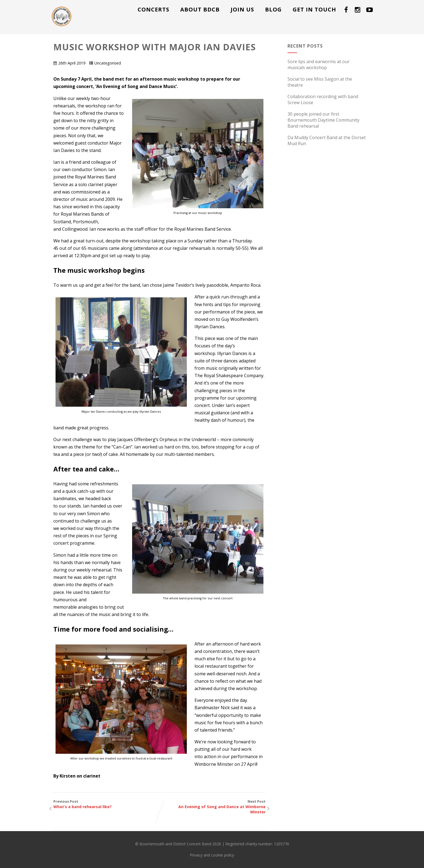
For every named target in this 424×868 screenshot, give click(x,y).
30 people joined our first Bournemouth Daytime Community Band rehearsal (323, 120)
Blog (273, 9)
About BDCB (200, 9)
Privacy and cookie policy (212, 855)
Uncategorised (108, 63)
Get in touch (314, 9)
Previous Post (106, 804)
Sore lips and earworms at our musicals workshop (319, 64)
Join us (242, 9)
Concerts (153, 9)
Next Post (213, 807)
